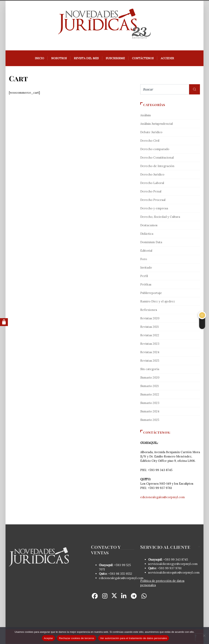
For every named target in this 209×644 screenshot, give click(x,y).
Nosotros (59, 58)
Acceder (168, 58)
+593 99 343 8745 (175, 560)
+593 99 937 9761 (169, 568)
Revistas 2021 (149, 327)
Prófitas (146, 285)
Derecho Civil (150, 141)
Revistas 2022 (150, 335)
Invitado (146, 268)
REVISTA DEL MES (86, 58)
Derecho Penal (151, 192)
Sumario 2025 (150, 420)
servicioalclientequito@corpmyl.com (174, 573)
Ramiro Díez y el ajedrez (158, 302)
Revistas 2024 (150, 352)
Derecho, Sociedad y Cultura (160, 217)
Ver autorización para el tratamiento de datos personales (134, 638)
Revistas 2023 (150, 344)
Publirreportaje (151, 293)
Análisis (145, 115)
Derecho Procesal (153, 200)
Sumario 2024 (150, 412)
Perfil (144, 276)
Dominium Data (151, 242)
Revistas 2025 (150, 361)
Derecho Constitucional (157, 158)
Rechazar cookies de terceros (77, 638)
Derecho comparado (155, 149)
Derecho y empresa (154, 208)
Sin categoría (150, 369)
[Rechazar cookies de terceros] (204, 636)
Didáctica (147, 234)
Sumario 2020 (150, 378)
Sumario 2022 (150, 395)
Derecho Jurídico (152, 175)
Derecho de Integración (157, 166)
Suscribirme (116, 58)
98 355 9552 (124, 574)
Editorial (146, 251)
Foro (144, 259)
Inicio (40, 58)
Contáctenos (143, 58)
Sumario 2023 (150, 403)
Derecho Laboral (152, 183)
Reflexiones (149, 310)
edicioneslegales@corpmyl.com (163, 497)
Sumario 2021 (149, 386)
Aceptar (49, 638)
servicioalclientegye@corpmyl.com (173, 564)
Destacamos (149, 225)
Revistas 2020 (150, 318)
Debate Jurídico (151, 132)
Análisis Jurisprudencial (157, 124)
